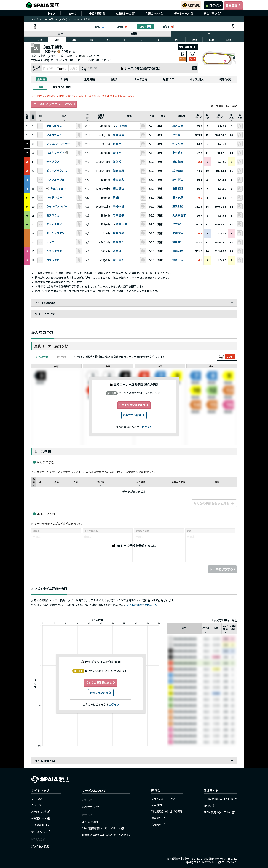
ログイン (213, 5)
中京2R (75, 19)
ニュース (71, 13)
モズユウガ (53, 215)
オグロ (50, 242)
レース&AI (37, 799)
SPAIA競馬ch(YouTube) (219, 812)
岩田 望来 (118, 215)
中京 (208, 34)
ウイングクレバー (57, 206)
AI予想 (65, 79)
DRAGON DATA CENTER (220, 799)
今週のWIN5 (155, 13)
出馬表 (41, 79)
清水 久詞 (178, 198)
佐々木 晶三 (179, 144)
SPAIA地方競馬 (40, 846)
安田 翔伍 (178, 189)
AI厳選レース (125, 13)
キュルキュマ (58, 189)
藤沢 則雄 (178, 206)
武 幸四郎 (178, 171)
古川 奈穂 (121, 126)
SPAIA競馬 (205, 862)
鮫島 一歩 (178, 260)
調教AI (114, 79)
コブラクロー (54, 260)
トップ (51, 13)
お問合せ (158, 825)
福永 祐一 (118, 162)
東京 (60, 34)
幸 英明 (117, 153)
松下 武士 (178, 224)
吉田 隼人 (118, 260)
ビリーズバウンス (57, 171)
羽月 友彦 (178, 126)
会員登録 (233, 5)
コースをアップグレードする (54, 104)
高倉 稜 (117, 251)
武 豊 (116, 198)
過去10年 (168, 79)
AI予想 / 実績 (96, 13)
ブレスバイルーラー (58, 144)
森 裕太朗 (118, 206)
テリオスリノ (54, 224)
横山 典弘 (118, 189)
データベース (184, 13)
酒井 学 (117, 144)
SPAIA (209, 806)
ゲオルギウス (54, 126)
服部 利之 (178, 251)
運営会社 (158, 818)
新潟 (134, 34)
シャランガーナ (55, 198)
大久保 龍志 (179, 215)
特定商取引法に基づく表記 (167, 811)
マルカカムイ (54, 135)
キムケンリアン (55, 233)
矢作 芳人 (178, 233)
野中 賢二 (178, 180)
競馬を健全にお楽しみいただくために (106, 835)
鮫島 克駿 (118, 171)
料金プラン (212, 13)
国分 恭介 (118, 242)
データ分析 (141, 79)
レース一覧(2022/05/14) (55, 19)
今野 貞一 (178, 135)
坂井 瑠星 (118, 233)
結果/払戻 (225, 79)
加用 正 (177, 242)
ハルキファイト (55, 153)
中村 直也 (178, 153)
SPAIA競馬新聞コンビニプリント (103, 828)
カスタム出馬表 (62, 87)
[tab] (40, 87)
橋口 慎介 (178, 162)
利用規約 (157, 805)
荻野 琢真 (118, 135)
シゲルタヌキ (54, 251)
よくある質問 (90, 822)
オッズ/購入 (197, 79)
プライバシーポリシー (164, 799)
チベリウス (53, 162)
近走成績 (90, 79)
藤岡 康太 (118, 180)
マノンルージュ (55, 180)
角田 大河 (121, 224)
